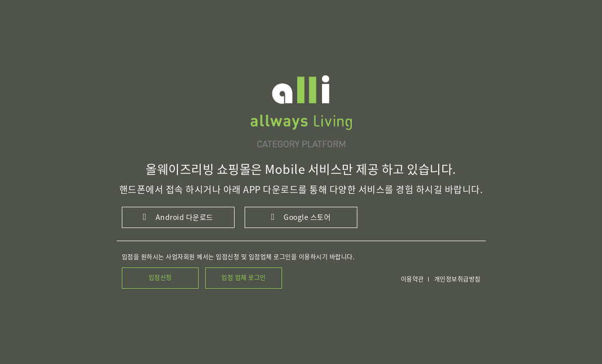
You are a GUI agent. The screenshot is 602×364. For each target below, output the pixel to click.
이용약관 (412, 279)
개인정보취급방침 (457, 279)
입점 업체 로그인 (244, 278)
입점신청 (160, 278)
